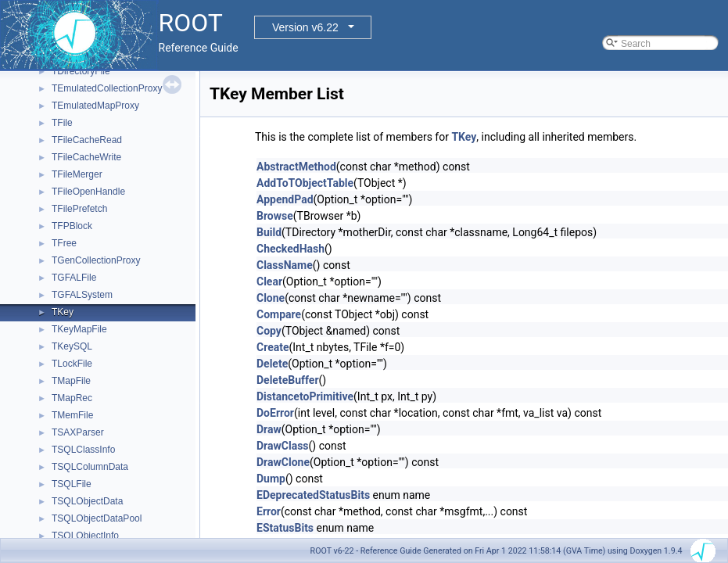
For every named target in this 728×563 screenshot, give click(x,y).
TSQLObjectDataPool (97, 518)
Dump (271, 479)
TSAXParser (78, 432)
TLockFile (72, 364)
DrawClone (283, 462)
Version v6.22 (305, 27)
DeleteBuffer (288, 380)
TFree (64, 243)
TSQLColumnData (90, 467)
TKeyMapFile (79, 329)
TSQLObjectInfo (85, 536)
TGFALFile (74, 278)
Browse (275, 216)
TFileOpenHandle (88, 192)
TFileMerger (77, 174)
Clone (271, 298)
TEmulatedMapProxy (95, 106)
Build (269, 232)
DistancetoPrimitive (305, 396)
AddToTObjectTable (305, 183)
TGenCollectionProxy (96, 260)
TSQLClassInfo (83, 450)
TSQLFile (72, 484)
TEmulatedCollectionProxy (107, 88)
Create (273, 347)
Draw (269, 429)
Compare (279, 314)
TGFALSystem (82, 295)
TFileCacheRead (87, 140)
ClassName (285, 265)
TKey (63, 312)
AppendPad (285, 199)
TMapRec (72, 398)
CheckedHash (290, 249)
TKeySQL (72, 346)
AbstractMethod (296, 167)
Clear (269, 281)
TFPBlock (72, 226)
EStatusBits (285, 528)
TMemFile (72, 415)
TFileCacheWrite (86, 157)
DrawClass (283, 446)
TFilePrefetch (79, 209)
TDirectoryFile (81, 71)
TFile (62, 123)
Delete (272, 364)
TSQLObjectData (87, 501)
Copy (269, 331)
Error (269, 511)
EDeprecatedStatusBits (313, 495)
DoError (275, 413)
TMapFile (71, 381)
